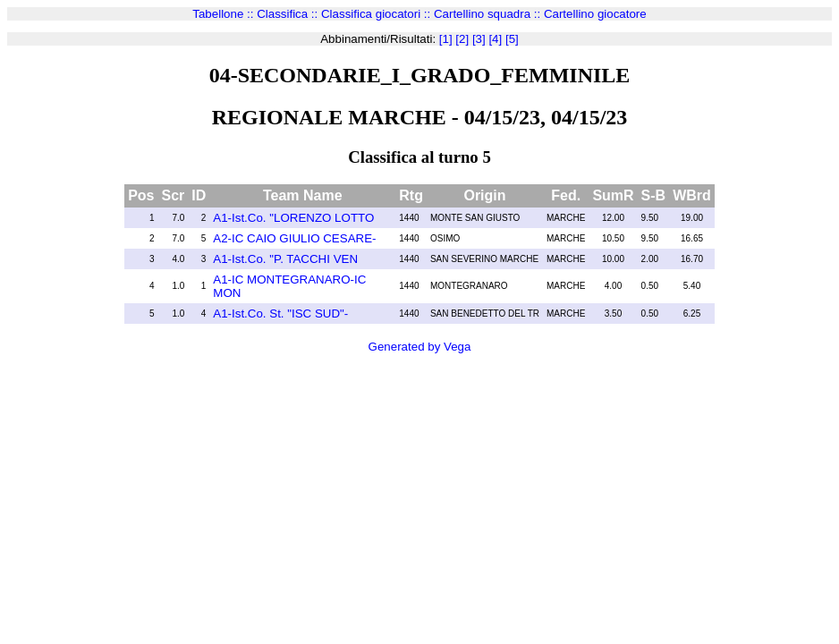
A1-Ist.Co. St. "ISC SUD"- (280, 314)
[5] (510, 39)
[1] (446, 39)
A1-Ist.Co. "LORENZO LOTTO (293, 218)
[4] (494, 39)
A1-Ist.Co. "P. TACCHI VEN (285, 259)
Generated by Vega (420, 347)
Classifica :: (289, 14)
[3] (477, 39)
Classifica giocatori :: (377, 14)
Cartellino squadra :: (489, 14)
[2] (461, 39)
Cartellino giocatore (595, 14)
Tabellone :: (225, 14)
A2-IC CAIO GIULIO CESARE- (294, 238)
